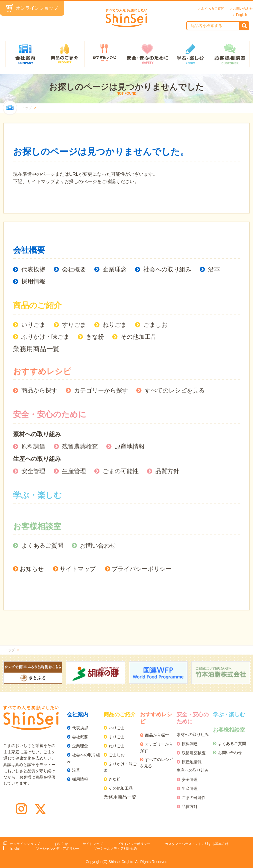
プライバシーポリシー (142, 569)
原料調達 (33, 447)
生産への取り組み (37, 459)
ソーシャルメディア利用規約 (115, 848)
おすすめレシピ (104, 54)
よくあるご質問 (213, 9)
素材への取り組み (37, 434)
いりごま (33, 325)
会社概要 (29, 250)
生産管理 (74, 471)
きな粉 (95, 337)
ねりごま (115, 325)
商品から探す (39, 390)
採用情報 (33, 281)
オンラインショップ (37, 8)
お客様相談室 (230, 54)
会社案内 (25, 54)
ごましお (155, 325)
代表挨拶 (33, 269)
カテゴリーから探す (101, 390)
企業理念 (115, 269)
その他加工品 (139, 337)
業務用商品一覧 (36, 349)
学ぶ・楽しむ (190, 54)
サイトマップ (78, 569)
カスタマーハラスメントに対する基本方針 (197, 844)
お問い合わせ (243, 9)
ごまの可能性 (121, 471)
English (241, 15)
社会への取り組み (167, 269)
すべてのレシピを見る (175, 390)
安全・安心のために (147, 54)
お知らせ (32, 569)
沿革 (214, 269)
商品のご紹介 (65, 54)
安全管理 (33, 471)
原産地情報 (130, 447)
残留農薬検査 (80, 447)
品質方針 (167, 471)
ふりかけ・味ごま (45, 337)
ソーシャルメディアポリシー (58, 848)
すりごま (74, 325)
